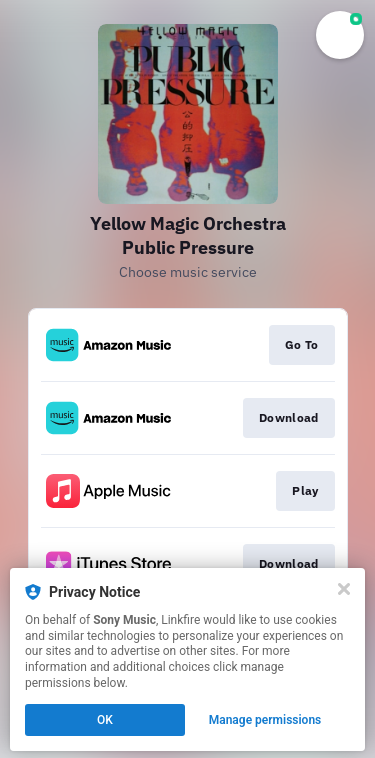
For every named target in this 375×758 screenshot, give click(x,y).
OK (105, 720)
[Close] (344, 589)
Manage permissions (265, 720)
